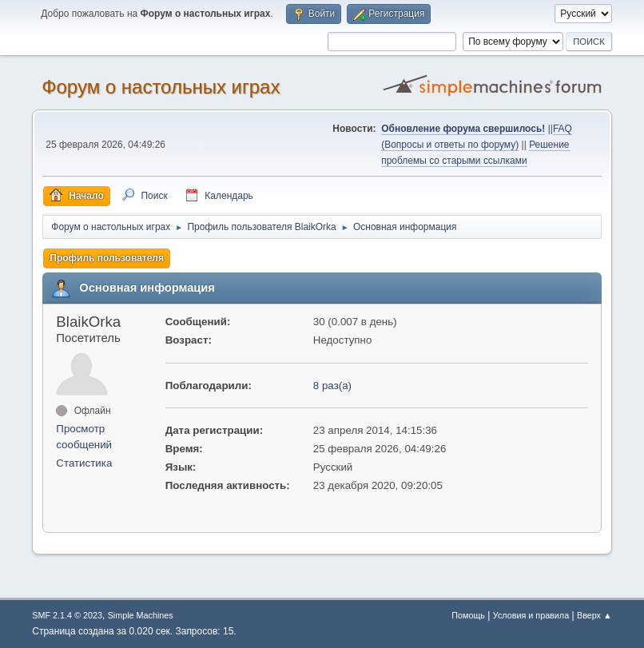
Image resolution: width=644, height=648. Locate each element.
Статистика (84, 463)
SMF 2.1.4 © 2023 (67, 615)
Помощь (468, 615)
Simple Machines (141, 615)
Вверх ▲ (594, 615)
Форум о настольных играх (161, 87)
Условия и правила (531, 615)
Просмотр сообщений (84, 437)
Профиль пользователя (107, 258)
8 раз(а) (332, 386)
